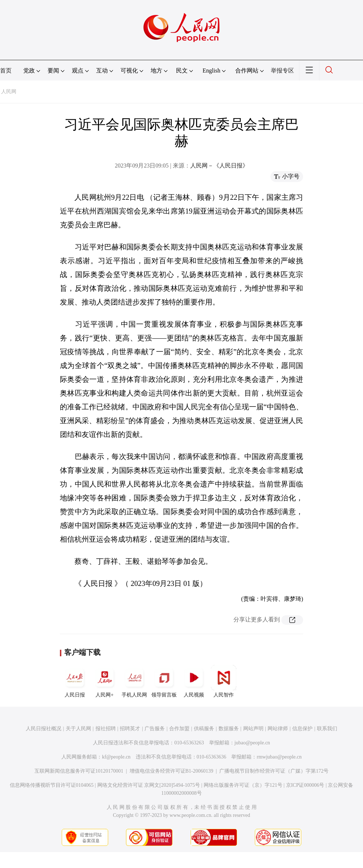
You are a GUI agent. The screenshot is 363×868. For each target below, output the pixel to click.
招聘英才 (130, 729)
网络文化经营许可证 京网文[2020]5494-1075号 (149, 785)
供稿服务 (204, 729)
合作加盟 (179, 729)
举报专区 (282, 71)
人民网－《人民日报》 (219, 166)
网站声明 (253, 729)
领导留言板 (164, 681)
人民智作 (224, 681)
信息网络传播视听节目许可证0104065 (52, 785)
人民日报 (75, 681)
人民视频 (194, 681)
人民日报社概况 (44, 729)
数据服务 (229, 729)
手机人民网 (134, 681)
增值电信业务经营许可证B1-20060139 (172, 771)
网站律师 (278, 729)
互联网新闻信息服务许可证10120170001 (79, 771)
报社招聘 (106, 729)
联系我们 (327, 729)
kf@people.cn (116, 757)
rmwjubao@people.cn (279, 757)
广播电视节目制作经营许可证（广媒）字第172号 (274, 771)
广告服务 (155, 729)
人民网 (9, 92)
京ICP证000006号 (305, 785)
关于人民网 (78, 729)
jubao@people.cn (252, 743)
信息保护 (302, 729)
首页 (6, 71)
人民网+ (105, 681)
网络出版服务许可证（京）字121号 (243, 785)
